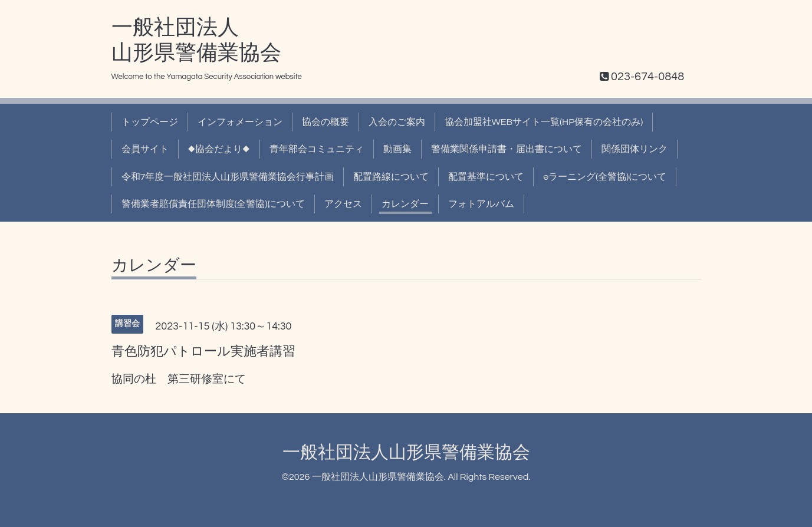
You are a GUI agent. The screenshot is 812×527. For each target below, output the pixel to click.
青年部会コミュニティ (317, 149)
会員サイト (145, 149)
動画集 (397, 149)
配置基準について (486, 177)
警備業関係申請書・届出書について (507, 149)
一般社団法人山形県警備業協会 (406, 452)
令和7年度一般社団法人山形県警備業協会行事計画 (228, 177)
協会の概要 (326, 122)
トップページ (150, 122)
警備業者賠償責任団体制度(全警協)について (213, 204)
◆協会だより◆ (219, 149)
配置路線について (391, 177)
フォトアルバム (481, 204)
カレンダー (405, 204)
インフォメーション (240, 122)
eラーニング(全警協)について (605, 177)
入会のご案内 (397, 122)
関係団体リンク (635, 149)
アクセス (343, 204)
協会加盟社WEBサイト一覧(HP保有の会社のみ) (544, 122)
